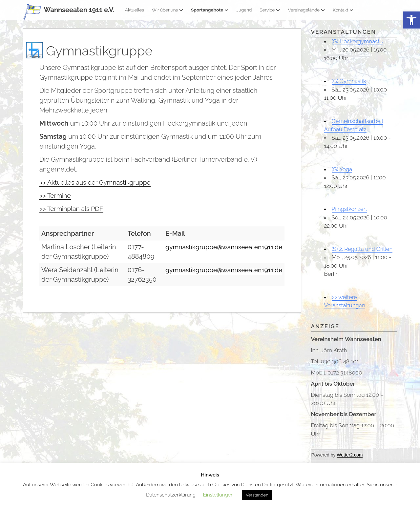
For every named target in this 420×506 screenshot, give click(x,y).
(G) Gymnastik (349, 81)
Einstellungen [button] (218, 495)
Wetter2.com (350, 455)
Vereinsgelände (306, 10)
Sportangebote (210, 10)
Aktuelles (135, 10)
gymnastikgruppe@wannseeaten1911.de (222, 247)
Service (270, 10)
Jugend (244, 10)
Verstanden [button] (257, 495)
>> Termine (56, 195)
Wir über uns (168, 10)
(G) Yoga (342, 169)
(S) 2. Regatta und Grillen (363, 249)
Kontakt (343, 10)
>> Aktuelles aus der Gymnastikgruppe (97, 182)
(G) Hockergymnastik (358, 41)
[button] (411, 20)
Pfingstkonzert (350, 209)
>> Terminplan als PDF (72, 209)
